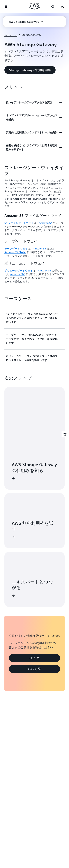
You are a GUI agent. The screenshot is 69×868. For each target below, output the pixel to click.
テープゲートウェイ (16, 248)
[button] (26, 22)
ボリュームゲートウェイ (19, 270)
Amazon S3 (46, 223)
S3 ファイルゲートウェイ (19, 223)
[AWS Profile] (62, 7)
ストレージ (11, 35)
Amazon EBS (18, 274)
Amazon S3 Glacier (15, 252)
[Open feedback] (65, 434)
